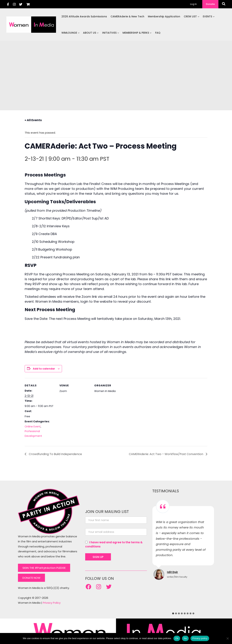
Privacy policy (200, 638)
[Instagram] (14, 4)
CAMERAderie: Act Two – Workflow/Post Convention (166, 454)
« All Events (33, 120)
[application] (198, 16)
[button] (210, 4)
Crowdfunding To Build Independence (55, 454)
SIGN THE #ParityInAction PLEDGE (44, 568)
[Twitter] (21, 4)
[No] (227, 638)
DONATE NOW (31, 578)
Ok (177, 638)
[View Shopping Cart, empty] (28, 4)
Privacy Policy (52, 603)
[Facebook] (8, 4)
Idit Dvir (172, 572)
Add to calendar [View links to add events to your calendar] (44, 369)
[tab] (173, 613)
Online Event (33, 427)
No (185, 638)
